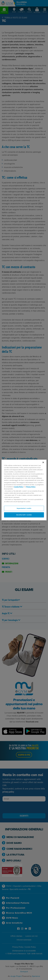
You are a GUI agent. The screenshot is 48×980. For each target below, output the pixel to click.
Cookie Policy (19, 487)
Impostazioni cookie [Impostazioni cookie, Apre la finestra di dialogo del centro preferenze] (24, 508)
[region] (24, 490)
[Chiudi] (43, 462)
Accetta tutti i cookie (24, 515)
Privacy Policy (31, 487)
